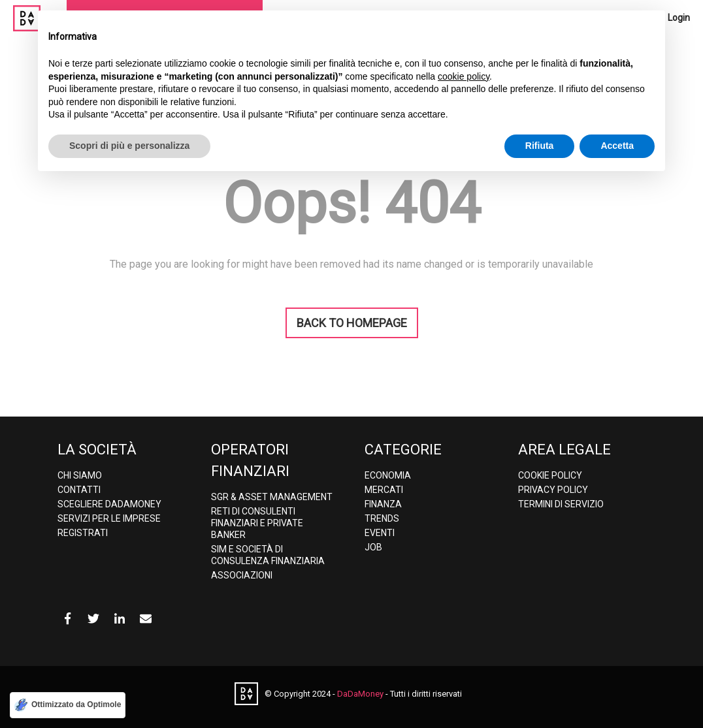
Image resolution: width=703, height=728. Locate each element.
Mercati (384, 490)
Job (373, 547)
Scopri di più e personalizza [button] (129, 146)
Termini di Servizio (561, 504)
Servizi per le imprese (109, 518)
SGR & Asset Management (272, 497)
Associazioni (242, 575)
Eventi (380, 533)
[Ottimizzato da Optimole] (68, 705)
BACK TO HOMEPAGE (352, 323)
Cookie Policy (550, 475)
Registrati (83, 533)
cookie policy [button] (464, 76)
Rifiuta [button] (540, 146)
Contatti (79, 490)
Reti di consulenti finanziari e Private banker (257, 523)
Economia (388, 475)
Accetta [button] (617, 146)
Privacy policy (553, 490)
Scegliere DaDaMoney (109, 504)
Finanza (383, 504)
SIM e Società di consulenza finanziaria (268, 555)
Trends (382, 518)
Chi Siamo (80, 475)
